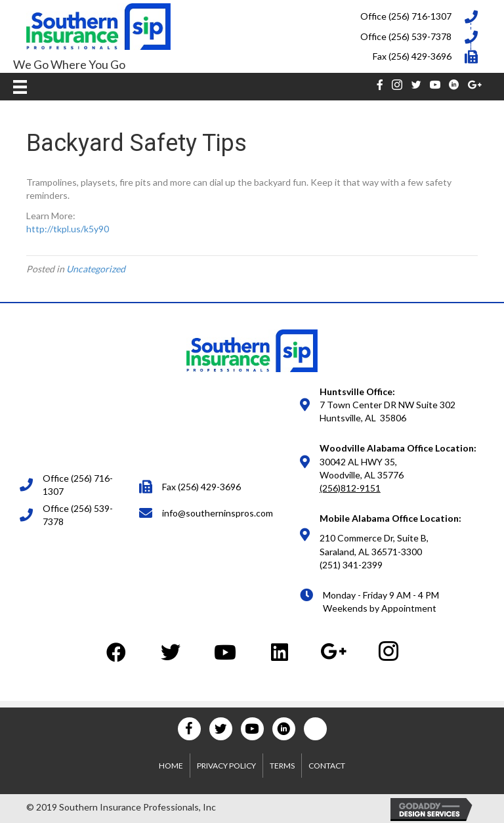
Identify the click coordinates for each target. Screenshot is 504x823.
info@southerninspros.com (218, 513)
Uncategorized (96, 269)
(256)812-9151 (350, 488)
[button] (116, 652)
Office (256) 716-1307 (406, 16)
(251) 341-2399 (351, 565)
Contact (327, 766)
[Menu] (20, 87)
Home (171, 766)
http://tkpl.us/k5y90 (68, 229)
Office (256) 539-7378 (406, 36)
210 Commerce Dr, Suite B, (374, 538)
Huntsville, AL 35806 (363, 418)
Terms (282, 766)
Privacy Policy (226, 766)
